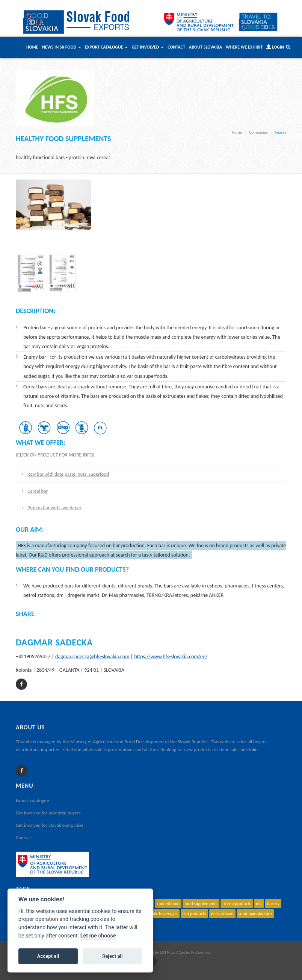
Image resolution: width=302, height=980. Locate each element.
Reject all (112, 956)
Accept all (48, 956)
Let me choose (98, 936)
